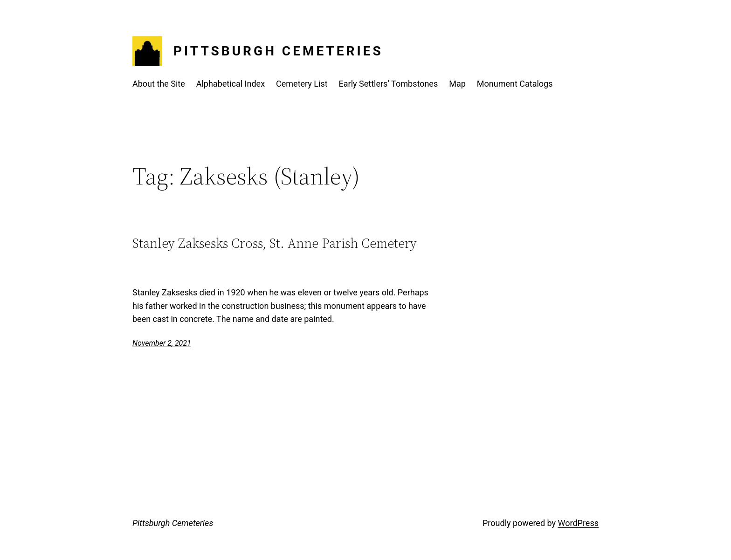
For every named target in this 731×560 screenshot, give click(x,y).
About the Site (159, 84)
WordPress (578, 523)
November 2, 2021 (162, 343)
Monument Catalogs (515, 84)
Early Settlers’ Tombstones (389, 84)
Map (457, 84)
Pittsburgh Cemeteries (278, 51)
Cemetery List (302, 84)
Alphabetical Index (231, 84)
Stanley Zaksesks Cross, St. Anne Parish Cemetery (275, 243)
